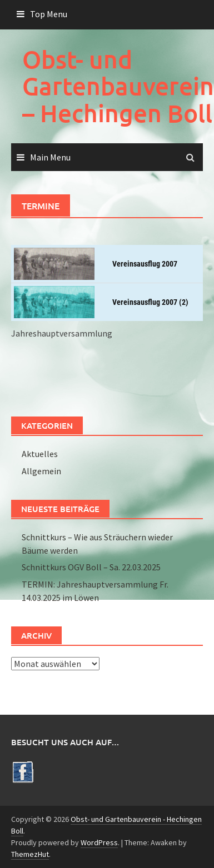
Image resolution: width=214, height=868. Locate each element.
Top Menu (49, 14)
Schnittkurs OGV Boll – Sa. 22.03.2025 (91, 567)
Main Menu (50, 157)
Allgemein (41, 471)
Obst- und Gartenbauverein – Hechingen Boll (118, 86)
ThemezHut (30, 854)
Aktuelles (40, 454)
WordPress (99, 842)
